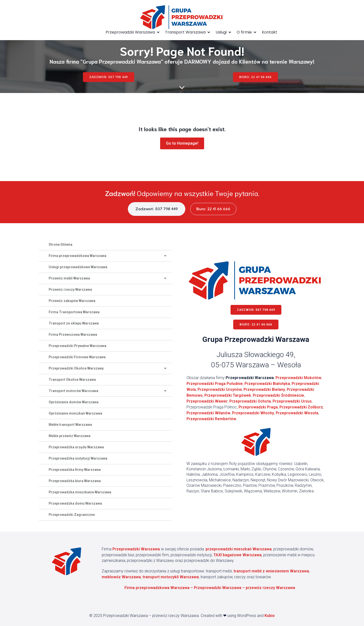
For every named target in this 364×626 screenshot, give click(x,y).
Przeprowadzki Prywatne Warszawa (77, 346)
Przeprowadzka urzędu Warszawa (76, 447)
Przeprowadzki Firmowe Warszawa (77, 357)
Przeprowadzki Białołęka (267, 384)
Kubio (270, 616)
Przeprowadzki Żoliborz (301, 407)
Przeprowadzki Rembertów (211, 419)
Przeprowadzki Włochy (253, 413)
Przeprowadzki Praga (258, 407)
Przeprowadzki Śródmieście (278, 395)
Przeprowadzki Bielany (264, 389)
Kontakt (270, 32)
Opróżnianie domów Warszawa (74, 402)
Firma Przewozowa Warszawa (73, 335)
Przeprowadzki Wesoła (297, 413)
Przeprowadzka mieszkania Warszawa (80, 492)
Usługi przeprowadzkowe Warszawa (78, 267)
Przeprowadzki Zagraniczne (72, 515)
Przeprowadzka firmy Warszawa (75, 470)
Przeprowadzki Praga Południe (215, 384)
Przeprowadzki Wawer (207, 401)
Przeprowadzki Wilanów (208, 413)
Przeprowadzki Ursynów (220, 389)
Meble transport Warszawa (70, 425)
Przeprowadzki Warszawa (136, 549)
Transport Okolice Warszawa (72, 380)
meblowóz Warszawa (121, 577)
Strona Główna (61, 244)
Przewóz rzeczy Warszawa (70, 290)
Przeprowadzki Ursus (292, 401)
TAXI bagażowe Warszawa (237, 555)
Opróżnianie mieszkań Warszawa (75, 413)
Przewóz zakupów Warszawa (72, 301)
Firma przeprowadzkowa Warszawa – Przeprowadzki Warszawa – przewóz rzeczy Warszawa (210, 588)
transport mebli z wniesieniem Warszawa (271, 571)
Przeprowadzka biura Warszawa (75, 481)
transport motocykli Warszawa (171, 577)
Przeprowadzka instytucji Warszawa (78, 458)
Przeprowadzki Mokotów (298, 378)
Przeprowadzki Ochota (250, 401)
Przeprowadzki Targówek (228, 395)
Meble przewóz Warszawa (70, 436)
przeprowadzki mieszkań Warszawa (239, 549)
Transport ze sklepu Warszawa (74, 323)
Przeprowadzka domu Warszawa (75, 503)
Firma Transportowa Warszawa (74, 312)
